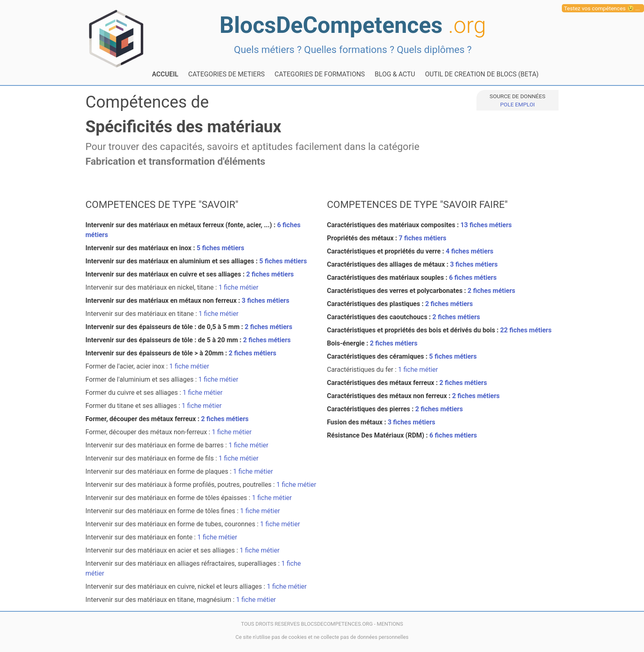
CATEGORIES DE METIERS (226, 74)
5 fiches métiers (221, 248)
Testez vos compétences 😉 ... (602, 8)
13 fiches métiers (486, 225)
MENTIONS (390, 624)
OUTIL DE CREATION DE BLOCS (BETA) (482, 74)
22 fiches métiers (526, 330)
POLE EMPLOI (517, 104)
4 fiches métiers (469, 251)
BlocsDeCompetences (353, 25)
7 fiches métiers (423, 238)
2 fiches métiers (270, 274)
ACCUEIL (165, 74)
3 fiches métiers (266, 301)
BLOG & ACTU (395, 74)
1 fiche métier (238, 287)
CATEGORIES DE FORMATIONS (320, 74)
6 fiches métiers (473, 278)
